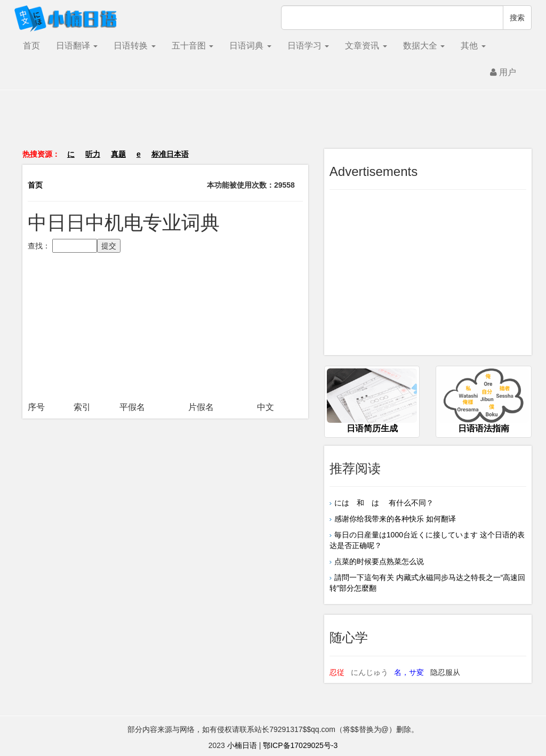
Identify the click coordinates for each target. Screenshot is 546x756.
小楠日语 (242, 745)
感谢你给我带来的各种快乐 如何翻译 (395, 519)
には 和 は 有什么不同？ (384, 503)
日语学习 (308, 46)
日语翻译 (77, 46)
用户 (503, 72)
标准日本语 (170, 154)
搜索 (517, 18)
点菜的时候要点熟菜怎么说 (379, 561)
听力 (93, 154)
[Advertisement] (273, 125)
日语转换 (134, 46)
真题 (118, 154)
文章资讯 (366, 46)
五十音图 (192, 46)
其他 (473, 46)
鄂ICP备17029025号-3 (300, 745)
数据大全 (424, 46)
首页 (31, 46)
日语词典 (250, 46)
